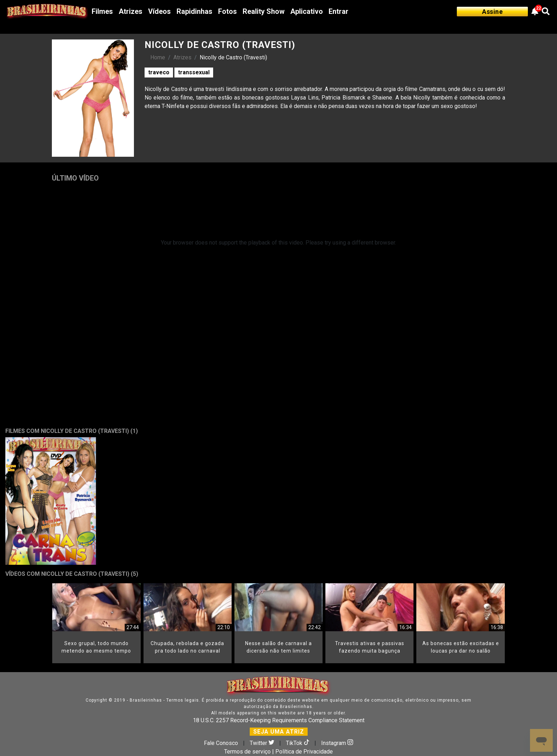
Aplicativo (307, 11)
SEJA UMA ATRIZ (279, 732)
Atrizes (131, 11)
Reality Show (264, 11)
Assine (492, 12)
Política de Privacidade (304, 752)
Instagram (337, 743)
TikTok (298, 743)
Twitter (263, 743)
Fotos (228, 11)
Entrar (339, 11)
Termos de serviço (247, 752)
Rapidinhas (194, 11)
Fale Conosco (221, 743)
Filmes (102, 11)
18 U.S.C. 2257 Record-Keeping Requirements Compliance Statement (279, 720)
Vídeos (159, 11)
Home (158, 57)
